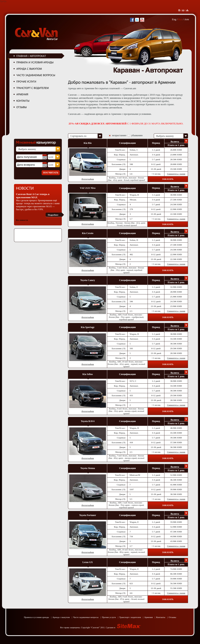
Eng (174, 19)
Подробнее (53, 215)
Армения (149, 617)
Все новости (22, 220)
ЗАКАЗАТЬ (168, 179)
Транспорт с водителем (130, 617)
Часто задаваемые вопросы (86, 617)
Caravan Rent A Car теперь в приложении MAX (33, 196)
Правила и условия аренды (36, 617)
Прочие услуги (109, 617)
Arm (187, 19)
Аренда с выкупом (61, 617)
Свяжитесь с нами (176, 174)
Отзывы (172, 617)
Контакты (161, 617)
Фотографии (88, 179)
